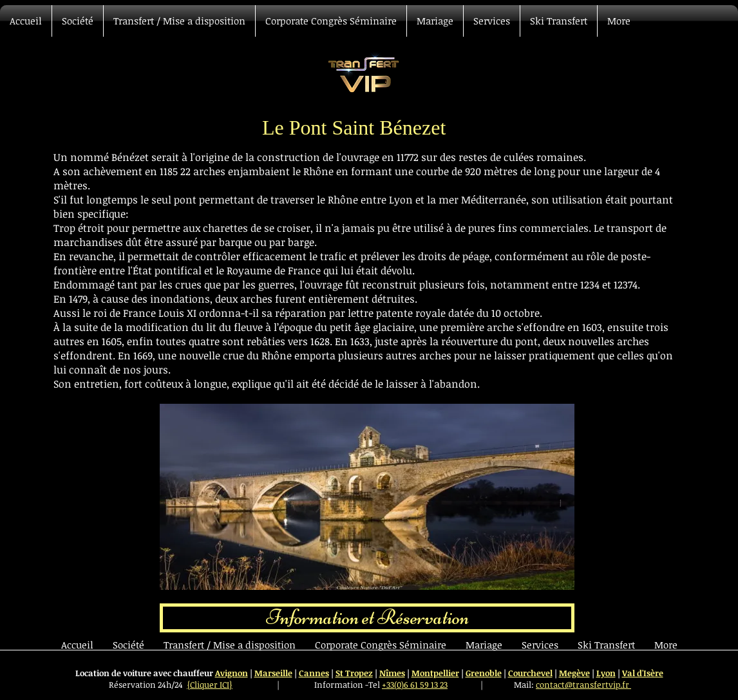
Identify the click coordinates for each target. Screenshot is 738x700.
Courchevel (530, 673)
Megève (574, 673)
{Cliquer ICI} (210, 685)
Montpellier (435, 673)
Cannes (314, 673)
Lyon (606, 673)
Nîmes (392, 673)
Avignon (232, 673)
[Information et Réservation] (367, 618)
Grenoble (484, 673)
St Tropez (354, 673)
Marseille (273, 673)
